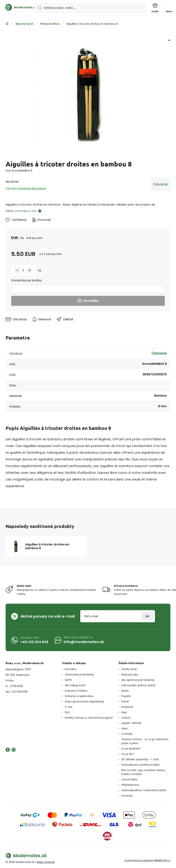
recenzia (127, 796)
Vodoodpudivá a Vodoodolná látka (144, 790)
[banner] (17, 7)
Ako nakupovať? (75, 685)
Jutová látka (129, 779)
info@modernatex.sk (84, 642)
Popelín (126, 696)
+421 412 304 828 (34, 642)
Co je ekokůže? (131, 749)
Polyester (127, 707)
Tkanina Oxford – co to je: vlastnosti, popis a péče (145, 741)
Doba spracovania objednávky (84, 702)
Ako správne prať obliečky (138, 680)
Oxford (126, 718)
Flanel (125, 702)
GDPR (68, 680)
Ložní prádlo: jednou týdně (138, 685)
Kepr (124, 712)
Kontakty (71, 669)
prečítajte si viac (26, 211)
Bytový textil (24, 24)
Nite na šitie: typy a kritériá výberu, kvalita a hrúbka (144, 772)
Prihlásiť (147, 616)
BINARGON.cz (162, 860)
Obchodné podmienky (79, 675)
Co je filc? (128, 754)
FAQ (67, 712)
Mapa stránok (46, 862)
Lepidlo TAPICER (131, 723)
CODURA (127, 734)
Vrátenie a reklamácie (79, 696)
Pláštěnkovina (130, 785)
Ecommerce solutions (139, 860)
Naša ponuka (130, 675)
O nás (69, 707)
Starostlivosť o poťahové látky (141, 765)
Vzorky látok (129, 669)
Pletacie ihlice (50, 24)
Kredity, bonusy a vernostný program (89, 718)
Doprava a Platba (76, 691)
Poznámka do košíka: (27, 280)
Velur (125, 728)
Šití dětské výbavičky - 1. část (140, 759)
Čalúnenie (160, 184)
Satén (125, 691)
